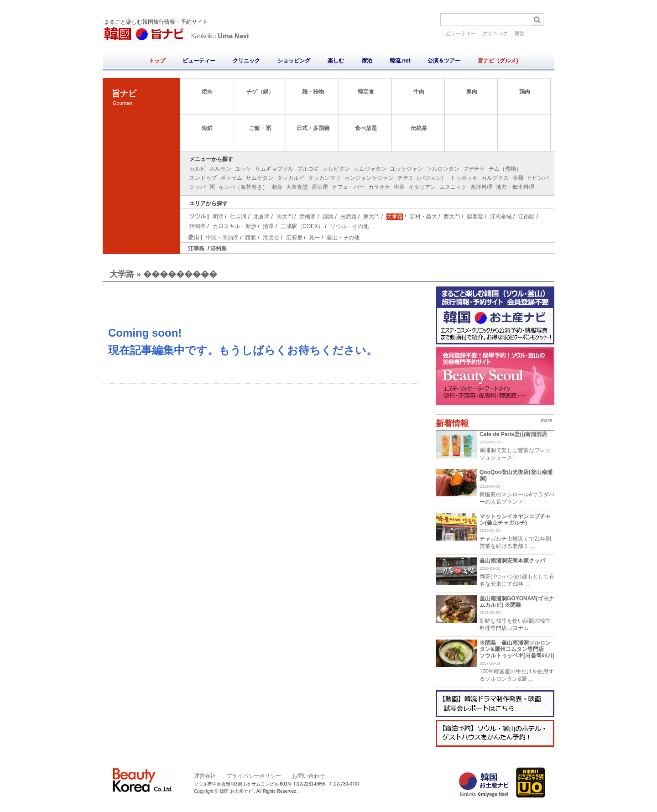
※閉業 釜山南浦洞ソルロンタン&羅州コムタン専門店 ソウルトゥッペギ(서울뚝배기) (517, 649)
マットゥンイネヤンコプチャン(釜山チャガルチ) (515, 520)
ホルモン (220, 169)
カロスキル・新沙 (235, 226)
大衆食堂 (297, 187)
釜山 (193, 237)
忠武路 (349, 217)
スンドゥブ (203, 178)
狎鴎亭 (198, 226)
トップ (157, 61)
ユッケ (243, 169)
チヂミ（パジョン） (422, 178)
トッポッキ (464, 178)
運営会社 (205, 776)
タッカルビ (291, 178)
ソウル (198, 216)
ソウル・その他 (349, 226)
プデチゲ (474, 169)
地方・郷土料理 (515, 187)
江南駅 (527, 217)
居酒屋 (320, 187)
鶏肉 (525, 92)
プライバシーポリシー (254, 776)
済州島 (219, 249)
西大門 (452, 217)
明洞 (218, 217)
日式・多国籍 (313, 128)
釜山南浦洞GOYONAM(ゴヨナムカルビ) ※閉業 (517, 602)
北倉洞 (261, 217)
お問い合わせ (308, 776)
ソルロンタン (443, 169)
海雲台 (271, 238)
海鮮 (207, 128)
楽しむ (336, 61)
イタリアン (422, 187)
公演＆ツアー (444, 61)
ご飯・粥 (260, 128)
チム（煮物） (505, 169)
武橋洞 (308, 217)
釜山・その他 (343, 238)
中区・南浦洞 (222, 238)
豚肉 (472, 92)
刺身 (277, 187)
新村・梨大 (423, 217)
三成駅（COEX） (302, 226)
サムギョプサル (274, 169)
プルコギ (308, 169)
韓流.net (400, 61)
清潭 (268, 226)
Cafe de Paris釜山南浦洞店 (513, 434)
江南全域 (501, 217)
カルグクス (495, 178)
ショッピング (294, 61)
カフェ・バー (348, 187)
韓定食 (366, 92)
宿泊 (520, 33)
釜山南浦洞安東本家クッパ (512, 561)
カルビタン (336, 169)
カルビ (198, 169)
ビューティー (461, 33)
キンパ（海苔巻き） (243, 187)
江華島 (196, 249)
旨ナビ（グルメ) (498, 61)
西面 (250, 238)
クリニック (495, 33)
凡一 (314, 238)
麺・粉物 (313, 92)
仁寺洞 (238, 217)
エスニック (453, 187)
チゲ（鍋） (260, 92)
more (546, 420)
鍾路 (328, 217)
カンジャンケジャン (369, 178)
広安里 (294, 238)
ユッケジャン (407, 169)
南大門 (285, 217)
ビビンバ (538, 178)
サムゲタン (260, 178)
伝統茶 (419, 128)
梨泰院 (475, 217)
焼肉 (207, 92)
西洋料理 (481, 187)
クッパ (198, 187)
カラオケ (379, 187)
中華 (399, 187)
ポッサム (231, 178)
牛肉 (419, 92)
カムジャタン (370, 169)
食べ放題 (366, 128)
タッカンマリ (324, 178)
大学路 (395, 217)
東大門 (371, 217)
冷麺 (518, 178)
